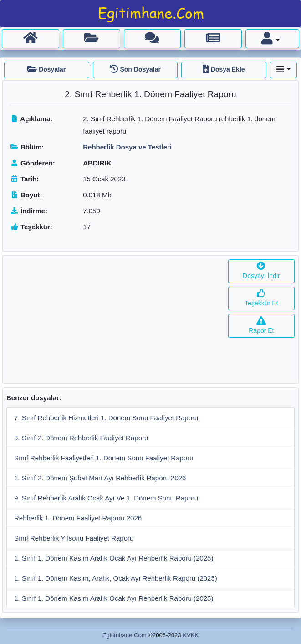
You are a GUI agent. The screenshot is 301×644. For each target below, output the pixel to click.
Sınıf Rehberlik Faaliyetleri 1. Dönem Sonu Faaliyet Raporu (104, 458)
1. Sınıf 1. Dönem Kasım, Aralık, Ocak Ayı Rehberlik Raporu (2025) (116, 578)
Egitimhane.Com (125, 635)
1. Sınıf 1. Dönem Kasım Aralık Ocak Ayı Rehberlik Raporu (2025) (114, 558)
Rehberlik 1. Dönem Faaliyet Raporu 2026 (78, 518)
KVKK (191, 635)
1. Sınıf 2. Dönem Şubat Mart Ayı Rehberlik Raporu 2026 (100, 478)
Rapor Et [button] (261, 326)
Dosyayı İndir (261, 271)
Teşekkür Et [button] (261, 298)
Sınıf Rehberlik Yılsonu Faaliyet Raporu (74, 538)
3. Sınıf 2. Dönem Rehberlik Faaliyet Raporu (81, 438)
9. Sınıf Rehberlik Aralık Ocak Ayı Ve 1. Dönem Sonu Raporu (106, 498)
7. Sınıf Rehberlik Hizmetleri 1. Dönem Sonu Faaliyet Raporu (106, 418)
